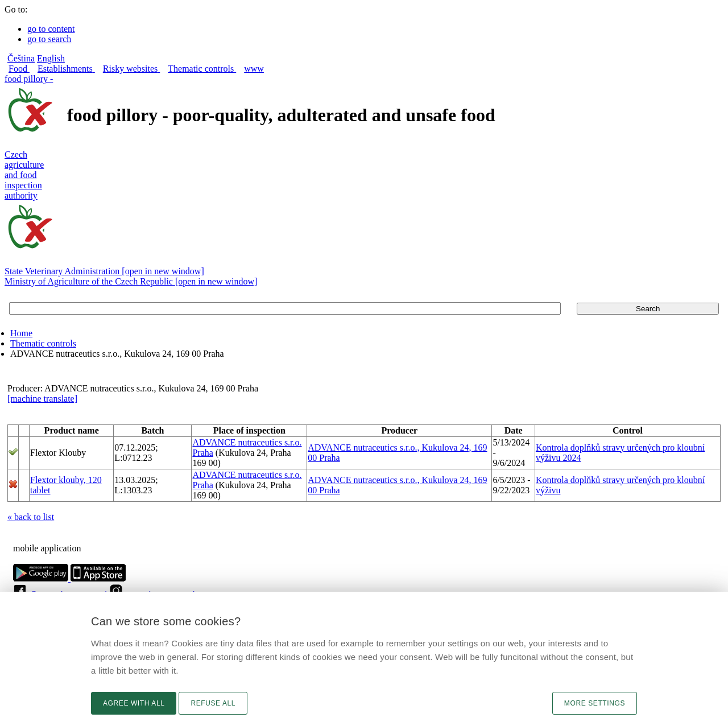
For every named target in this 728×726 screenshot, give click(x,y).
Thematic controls (43, 343)
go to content (51, 29)
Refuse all (213, 703)
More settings (595, 703)
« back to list (31, 517)
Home (21, 333)
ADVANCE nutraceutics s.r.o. (247, 442)
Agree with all (134, 703)
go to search (49, 39)
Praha (202, 453)
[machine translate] (42, 399)
